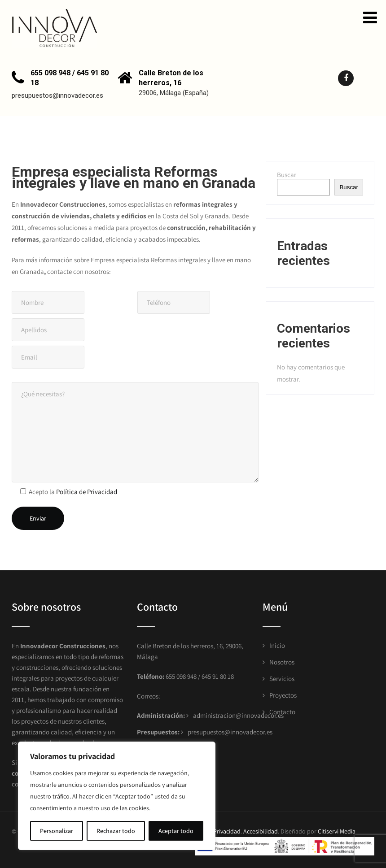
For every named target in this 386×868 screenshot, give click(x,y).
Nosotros (282, 662)
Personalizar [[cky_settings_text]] (57, 831)
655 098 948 (180, 676)
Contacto (282, 712)
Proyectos (283, 695)
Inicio (277, 645)
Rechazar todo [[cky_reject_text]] (116, 831)
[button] (370, 17)
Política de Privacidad (87, 492)
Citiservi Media (337, 831)
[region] (117, 796)
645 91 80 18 (218, 676)
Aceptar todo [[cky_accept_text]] (176, 831)
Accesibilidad (261, 831)
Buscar (287, 175)
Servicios (282, 679)
